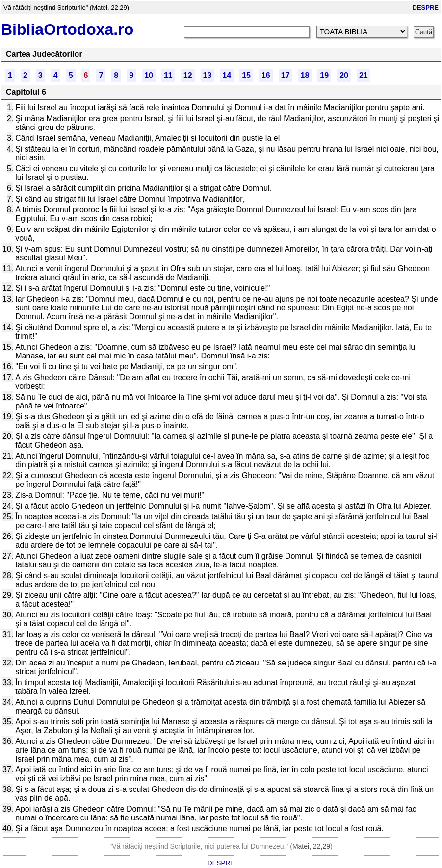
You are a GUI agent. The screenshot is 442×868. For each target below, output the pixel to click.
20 (344, 75)
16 (266, 75)
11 (168, 75)
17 (286, 75)
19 (324, 75)
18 (305, 75)
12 (188, 75)
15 (246, 75)
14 (227, 75)
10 (149, 75)
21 (364, 75)
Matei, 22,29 (311, 846)
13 (208, 75)
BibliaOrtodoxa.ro (67, 29)
